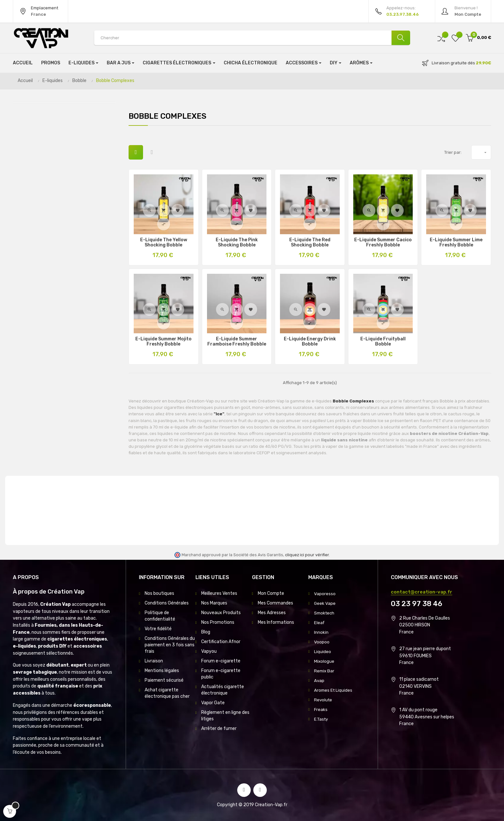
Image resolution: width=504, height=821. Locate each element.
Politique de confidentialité (160, 616)
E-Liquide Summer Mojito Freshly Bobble (163, 342)
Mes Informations (276, 622)
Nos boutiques (159, 593)
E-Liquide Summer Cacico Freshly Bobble (383, 243)
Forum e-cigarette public (221, 674)
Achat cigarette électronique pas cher (167, 693)
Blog (206, 632)
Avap (319, 680)
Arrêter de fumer (219, 729)
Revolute (324, 700)
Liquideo (323, 651)
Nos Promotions (218, 622)
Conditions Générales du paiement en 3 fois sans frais (170, 645)
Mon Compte (271, 593)
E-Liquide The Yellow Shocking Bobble (164, 243)
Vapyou (209, 651)
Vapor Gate (213, 703)
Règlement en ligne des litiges (225, 716)
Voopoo (322, 642)
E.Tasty (322, 719)
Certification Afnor (221, 642)
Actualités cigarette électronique (223, 690)
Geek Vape (325, 603)
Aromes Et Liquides (334, 690)
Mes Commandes (275, 603)
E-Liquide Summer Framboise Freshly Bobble (237, 342)
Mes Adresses (272, 613)
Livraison (154, 661)
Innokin (321, 632)
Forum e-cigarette (221, 661)
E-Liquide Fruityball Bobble (383, 342)
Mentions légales (162, 671)
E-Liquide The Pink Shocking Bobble (237, 243)
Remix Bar (325, 671)
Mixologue (324, 661)
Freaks (321, 709)
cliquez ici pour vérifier (307, 555)
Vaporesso (325, 593)
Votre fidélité (158, 629)
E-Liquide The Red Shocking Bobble (310, 243)
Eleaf (319, 622)
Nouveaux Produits (221, 613)
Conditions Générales (167, 603)
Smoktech (325, 613)
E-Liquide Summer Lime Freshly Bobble (456, 243)
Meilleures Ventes (219, 593)
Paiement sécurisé (164, 680)
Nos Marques (214, 603)
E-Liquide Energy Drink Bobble (310, 342)
